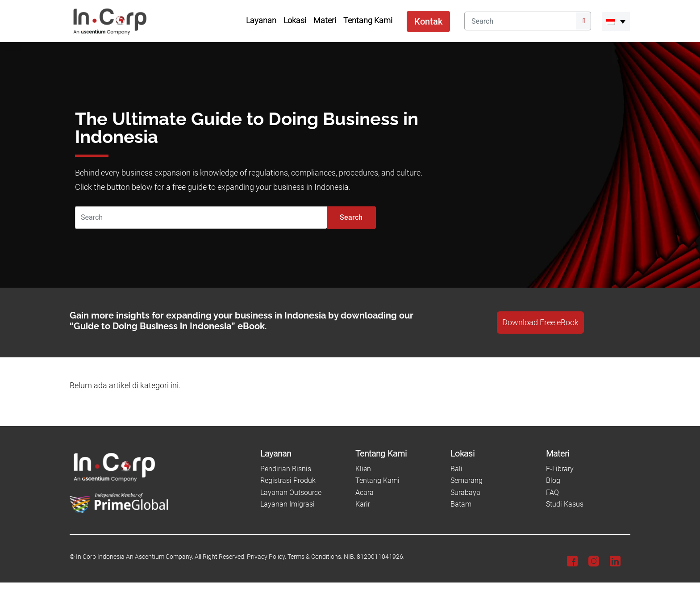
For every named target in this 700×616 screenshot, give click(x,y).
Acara (365, 492)
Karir (363, 504)
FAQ (552, 492)
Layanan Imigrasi (287, 504)
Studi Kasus (565, 504)
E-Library (560, 469)
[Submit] (583, 21)
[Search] (520, 21)
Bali (456, 469)
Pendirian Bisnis (286, 469)
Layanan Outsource (291, 492)
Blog (553, 480)
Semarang (467, 480)
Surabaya (465, 492)
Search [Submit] (351, 217)
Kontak (428, 21)
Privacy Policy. (267, 557)
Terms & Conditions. (315, 557)
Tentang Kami (377, 480)
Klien (363, 469)
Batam (461, 504)
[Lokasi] (493, 454)
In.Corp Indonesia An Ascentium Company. (135, 557)
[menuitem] (616, 21)
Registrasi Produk (288, 480)
